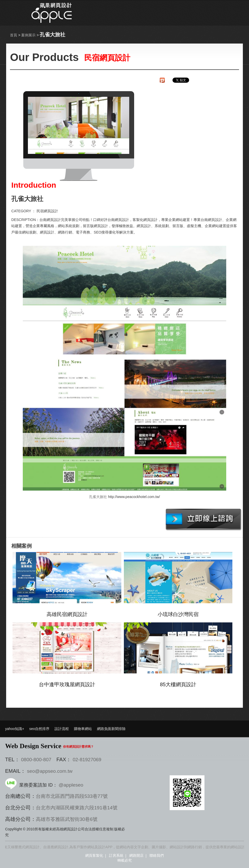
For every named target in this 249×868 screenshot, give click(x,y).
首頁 (14, 35)
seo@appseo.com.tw (50, 771)
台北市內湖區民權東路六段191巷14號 (77, 808)
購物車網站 (83, 729)
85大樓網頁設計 (178, 684)
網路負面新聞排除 (111, 729)
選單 (216, 13)
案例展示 (28, 35)
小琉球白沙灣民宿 (178, 614)
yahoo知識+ (15, 729)
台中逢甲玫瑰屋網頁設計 (67, 684)
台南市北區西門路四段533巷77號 (72, 796)
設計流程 (62, 729)
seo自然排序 (39, 729)
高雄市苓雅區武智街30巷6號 (67, 819)
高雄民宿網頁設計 (67, 614)
